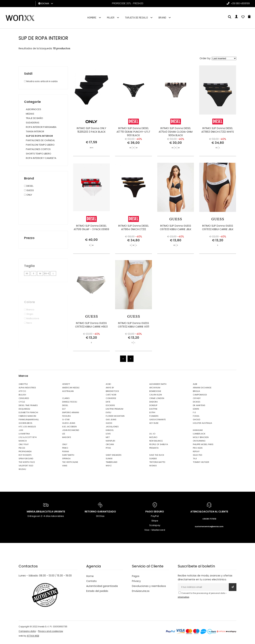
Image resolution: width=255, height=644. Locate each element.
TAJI (195, 461)
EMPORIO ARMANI (71, 415)
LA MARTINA (24, 436)
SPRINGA (66, 461)
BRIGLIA (196, 393)
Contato (91, 583)
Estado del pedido (97, 593)
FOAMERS (154, 418)
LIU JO (152, 436)
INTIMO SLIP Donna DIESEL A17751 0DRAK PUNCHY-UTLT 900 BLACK (133, 133)
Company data (27, 633)
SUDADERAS (33, 123)
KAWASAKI (198, 432)
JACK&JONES (112, 429)
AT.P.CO (22, 393)
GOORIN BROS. (26, 425)
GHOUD (196, 422)
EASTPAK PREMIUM (114, 411)
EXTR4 (152, 415)
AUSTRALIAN (68, 393)
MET (108, 440)
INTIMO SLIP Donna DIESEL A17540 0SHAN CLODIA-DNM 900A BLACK (176, 133)
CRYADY (197, 401)
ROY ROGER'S (25, 457)
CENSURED (24, 401)
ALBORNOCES (33, 109)
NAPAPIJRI (110, 443)
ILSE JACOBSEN (69, 429)
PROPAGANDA (25, 454)
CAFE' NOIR (111, 397)
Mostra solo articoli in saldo (41, 81)
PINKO (65, 450)
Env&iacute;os (141, 593)
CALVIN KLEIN (156, 397)
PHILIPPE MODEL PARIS (203, 447)
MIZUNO (153, 440)
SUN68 (109, 461)
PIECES (22, 450)
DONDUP (153, 408)
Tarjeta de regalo (136, 17)
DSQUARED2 (24, 411)
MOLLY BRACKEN (201, 440)
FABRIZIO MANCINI (27, 418)
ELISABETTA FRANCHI (28, 415)
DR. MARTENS (199, 408)
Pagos (136, 578)
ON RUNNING (199, 443)
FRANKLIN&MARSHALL (29, 422)
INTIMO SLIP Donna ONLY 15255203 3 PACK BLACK (91, 131)
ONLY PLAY (24, 447)
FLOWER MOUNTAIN (115, 418)
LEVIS (108, 436)
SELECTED (197, 457)
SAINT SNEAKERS (114, 457)
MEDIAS (30, 114)
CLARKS (66, 401)
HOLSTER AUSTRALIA (202, 425)
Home (90, 578)
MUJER (111, 17)
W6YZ (109, 468)
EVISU (108, 415)
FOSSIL (196, 418)
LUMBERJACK (199, 436)
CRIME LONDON (157, 401)
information (184, 599)
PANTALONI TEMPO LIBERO (40, 145)
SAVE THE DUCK (157, 457)
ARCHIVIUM (155, 390)
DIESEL (65, 408)
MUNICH (23, 443)
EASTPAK (153, 411)
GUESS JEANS (69, 425)
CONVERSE (111, 401)
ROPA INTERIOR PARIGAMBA (41, 127)
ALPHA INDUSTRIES (27, 390)
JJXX (21, 432)
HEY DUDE (154, 425)
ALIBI (195, 386)
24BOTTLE (23, 386)
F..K (194, 415)
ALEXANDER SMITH (158, 386)
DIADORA (153, 404)
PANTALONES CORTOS (38, 149)
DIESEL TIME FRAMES (28, 408)
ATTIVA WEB (33, 638)
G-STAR (66, 422)
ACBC (108, 386)
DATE (108, 404)
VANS (65, 468)
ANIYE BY (110, 390)
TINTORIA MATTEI (157, 464)
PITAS (108, 450)
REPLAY (196, 454)
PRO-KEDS (198, 450)
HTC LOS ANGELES (27, 429)
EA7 (64, 411)
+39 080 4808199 (240, 3)
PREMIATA (154, 450)
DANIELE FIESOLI (70, 404)
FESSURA (66, 418)
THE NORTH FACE (27, 464)
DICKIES (197, 404)
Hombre (92, 17)
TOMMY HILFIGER (201, 464)
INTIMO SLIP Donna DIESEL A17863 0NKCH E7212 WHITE (218, 131)
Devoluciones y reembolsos (149, 588)
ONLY (65, 447)
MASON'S (67, 440)
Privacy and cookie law (51, 633)
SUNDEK (153, 461)
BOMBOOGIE (155, 393)
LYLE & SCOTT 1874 (28, 440)
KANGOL (110, 432)
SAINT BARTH (68, 457)
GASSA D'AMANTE (158, 422)
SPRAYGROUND (26, 461)
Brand (162, 17)
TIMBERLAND (111, 464)
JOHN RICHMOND (71, 432)
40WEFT (66, 386)
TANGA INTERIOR (35, 131)
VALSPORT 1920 (26, 468)
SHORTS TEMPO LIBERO (39, 154)
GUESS (109, 425)
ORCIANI (110, 447)
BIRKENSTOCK (112, 393)
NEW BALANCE (156, 443)
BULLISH (22, 397)
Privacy (136, 583)
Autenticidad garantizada (102, 588)
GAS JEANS (111, 422)
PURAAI (66, 454)
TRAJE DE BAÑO (34, 118)
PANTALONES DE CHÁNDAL (40, 140)
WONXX (153, 468)
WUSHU (22, 471)
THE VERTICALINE (70, 464)
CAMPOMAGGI (200, 397)
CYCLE (22, 404)
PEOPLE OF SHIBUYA (159, 447)
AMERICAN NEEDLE (71, 390)
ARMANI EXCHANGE (202, 390)
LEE (64, 436)
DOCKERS (110, 408)
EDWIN (196, 411)
